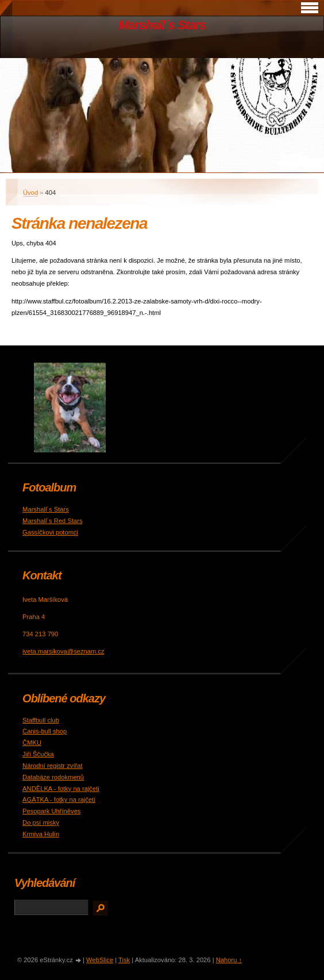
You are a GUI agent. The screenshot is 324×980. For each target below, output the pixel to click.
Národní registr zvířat (52, 766)
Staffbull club (41, 720)
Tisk (124, 960)
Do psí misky (41, 823)
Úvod (30, 193)
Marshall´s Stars (162, 25)
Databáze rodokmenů (53, 777)
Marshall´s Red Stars (52, 521)
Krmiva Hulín (41, 834)
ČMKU (32, 743)
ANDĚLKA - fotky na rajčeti (61, 789)
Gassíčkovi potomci (50, 532)
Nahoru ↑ (229, 960)
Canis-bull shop (45, 731)
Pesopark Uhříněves (51, 811)
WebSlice (100, 960)
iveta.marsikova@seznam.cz (63, 651)
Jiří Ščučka (38, 754)
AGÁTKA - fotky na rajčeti (59, 800)
